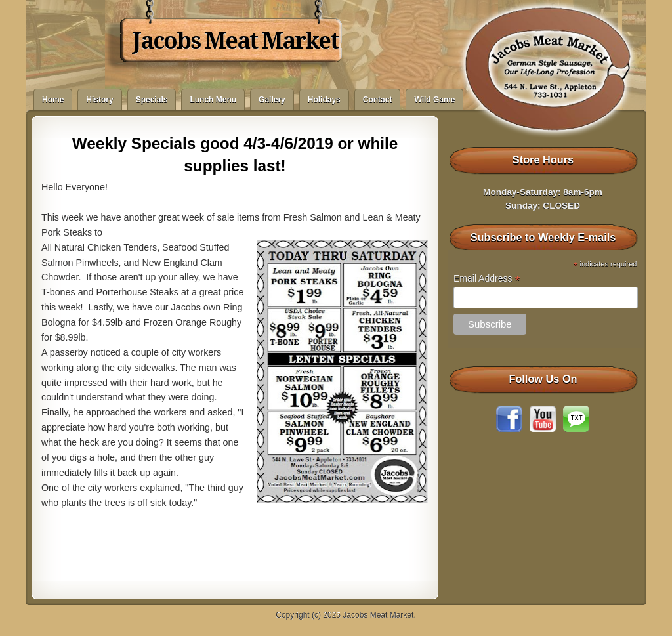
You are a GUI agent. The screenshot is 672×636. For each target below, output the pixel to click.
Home (53, 100)
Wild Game (434, 100)
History (99, 100)
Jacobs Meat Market (235, 41)
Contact (378, 100)
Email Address (487, 279)
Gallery (272, 100)
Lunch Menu (213, 100)
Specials (152, 100)
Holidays (324, 100)
